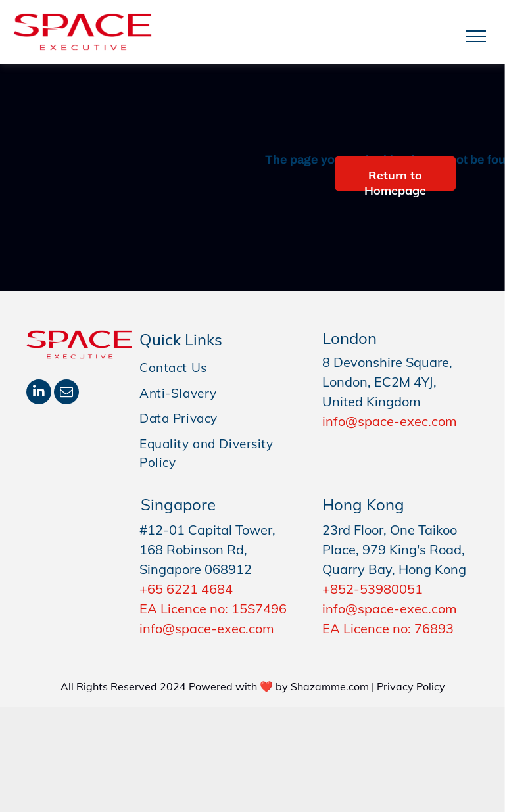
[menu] (476, 36)
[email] (66, 394)
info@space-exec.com (390, 421)
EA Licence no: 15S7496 (213, 609)
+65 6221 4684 (186, 589)
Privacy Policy (411, 686)
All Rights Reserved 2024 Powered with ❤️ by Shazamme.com (215, 686)
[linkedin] (39, 394)
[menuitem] (221, 368)
